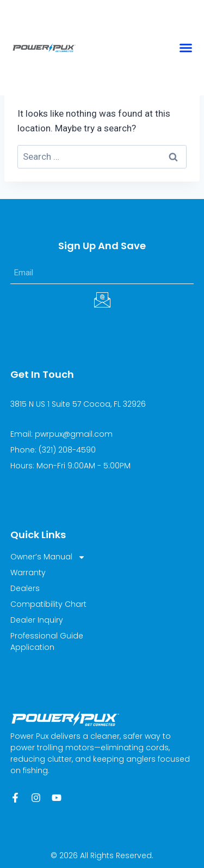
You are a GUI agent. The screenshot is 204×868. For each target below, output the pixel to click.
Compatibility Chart (48, 604)
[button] (186, 48)
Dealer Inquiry (37, 620)
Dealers (25, 588)
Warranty (28, 572)
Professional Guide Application (47, 641)
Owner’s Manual (48, 557)
